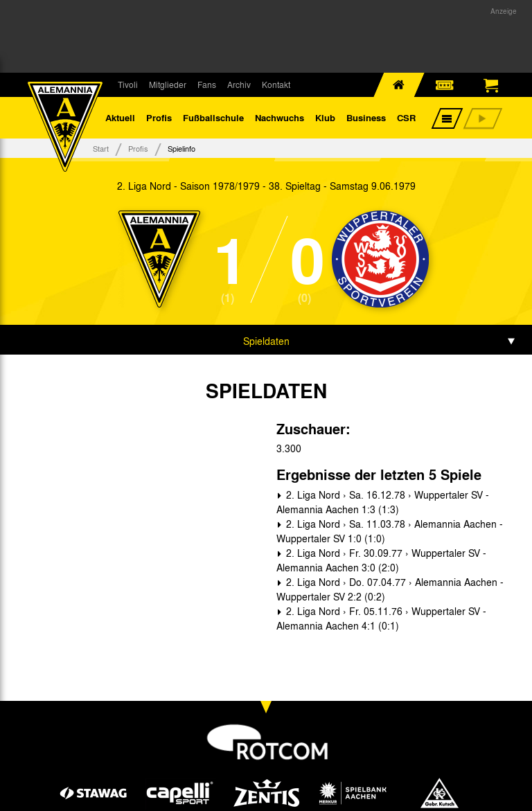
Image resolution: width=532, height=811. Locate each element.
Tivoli (128, 84)
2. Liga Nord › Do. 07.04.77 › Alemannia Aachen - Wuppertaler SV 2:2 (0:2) (390, 589)
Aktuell (120, 117)
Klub (325, 117)
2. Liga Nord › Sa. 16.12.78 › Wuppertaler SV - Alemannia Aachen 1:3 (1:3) (383, 502)
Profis (159, 117)
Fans (207, 84)
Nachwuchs (280, 117)
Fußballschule (213, 117)
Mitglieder (168, 84)
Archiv (239, 84)
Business (366, 117)
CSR (406, 117)
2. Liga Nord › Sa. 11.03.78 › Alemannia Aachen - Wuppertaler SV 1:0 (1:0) (390, 531)
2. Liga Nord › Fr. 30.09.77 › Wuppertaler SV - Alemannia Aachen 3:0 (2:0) (381, 560)
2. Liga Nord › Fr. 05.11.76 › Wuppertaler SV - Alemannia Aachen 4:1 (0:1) (381, 618)
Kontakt (276, 84)
